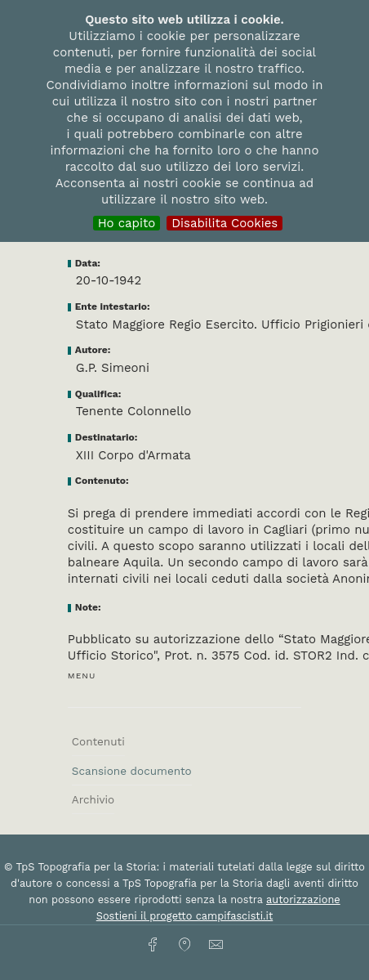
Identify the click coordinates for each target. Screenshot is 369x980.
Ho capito (127, 223)
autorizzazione (303, 899)
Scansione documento (132, 771)
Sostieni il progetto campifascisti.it (184, 916)
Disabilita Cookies (225, 223)
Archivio (93, 799)
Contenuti (98, 741)
